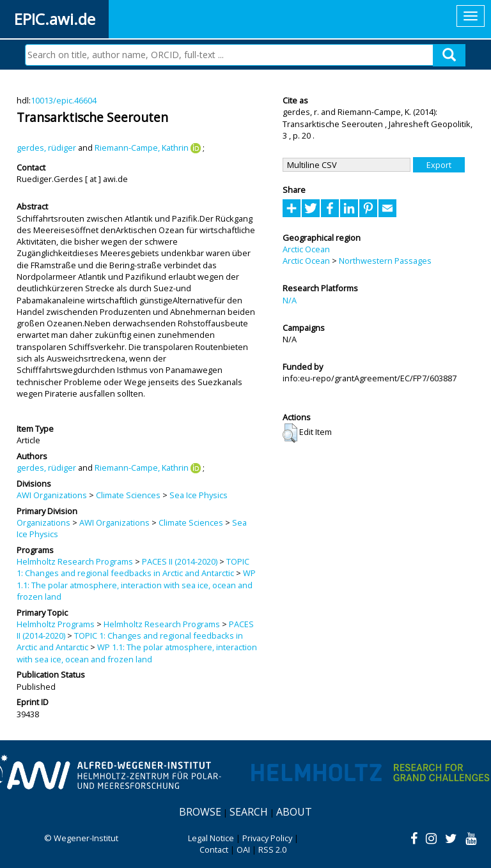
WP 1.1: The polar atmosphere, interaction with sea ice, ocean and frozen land (136, 585)
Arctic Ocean (306, 249)
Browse (200, 812)
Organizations (43, 522)
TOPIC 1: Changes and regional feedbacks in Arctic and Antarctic (133, 567)
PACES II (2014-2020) (180, 561)
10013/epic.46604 (64, 100)
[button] (290, 433)
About (294, 812)
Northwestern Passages (385, 261)
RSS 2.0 (272, 849)
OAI (243, 849)
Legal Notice (211, 838)
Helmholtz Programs (56, 624)
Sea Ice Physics (199, 495)
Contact (214, 849)
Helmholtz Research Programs (75, 561)
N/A (290, 300)
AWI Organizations (52, 495)
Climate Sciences (128, 495)
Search (249, 812)
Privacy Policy (267, 838)
